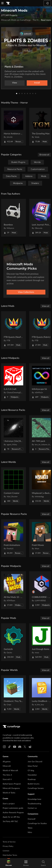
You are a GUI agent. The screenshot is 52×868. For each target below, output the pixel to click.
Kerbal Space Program (12, 784)
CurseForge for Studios (37, 824)
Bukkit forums (34, 784)
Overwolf (32, 819)
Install (37, 83)
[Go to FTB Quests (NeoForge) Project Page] (14, 330)
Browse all (44, 155)
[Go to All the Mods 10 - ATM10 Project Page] (14, 590)
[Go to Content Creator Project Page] (14, 486)
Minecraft (7, 766)
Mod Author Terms (10, 855)
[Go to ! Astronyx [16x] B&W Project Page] (14, 434)
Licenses (6, 851)
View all (46, 306)
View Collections (26, 292)
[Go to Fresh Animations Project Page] (14, 538)
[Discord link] (20, 747)
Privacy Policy (8, 846)
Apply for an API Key (11, 817)
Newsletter (32, 775)
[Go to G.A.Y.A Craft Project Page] (14, 382)
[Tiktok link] (9, 747)
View (15, 83)
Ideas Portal (33, 766)
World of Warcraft (10, 771)
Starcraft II (7, 779)
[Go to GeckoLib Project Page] (14, 642)
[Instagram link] (4, 747)
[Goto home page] (8, 3)
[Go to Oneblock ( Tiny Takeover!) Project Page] (14, 694)
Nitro (30, 832)
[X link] (25, 747)
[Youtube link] (15, 747)
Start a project (9, 804)
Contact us (32, 808)
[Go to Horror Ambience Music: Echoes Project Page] (14, 127)
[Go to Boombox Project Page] (14, 218)
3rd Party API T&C (10, 822)
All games (7, 762)
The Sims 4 (7, 775)
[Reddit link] (30, 747)
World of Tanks (9, 793)
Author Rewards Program (13, 813)
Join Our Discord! (35, 762)
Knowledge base (34, 799)
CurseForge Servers (36, 788)
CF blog (31, 771)
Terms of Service (9, 842)
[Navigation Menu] (2, 3)
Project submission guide (13, 808)
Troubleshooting (34, 804)
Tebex (30, 828)
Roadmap (32, 779)
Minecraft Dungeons (11, 788)
